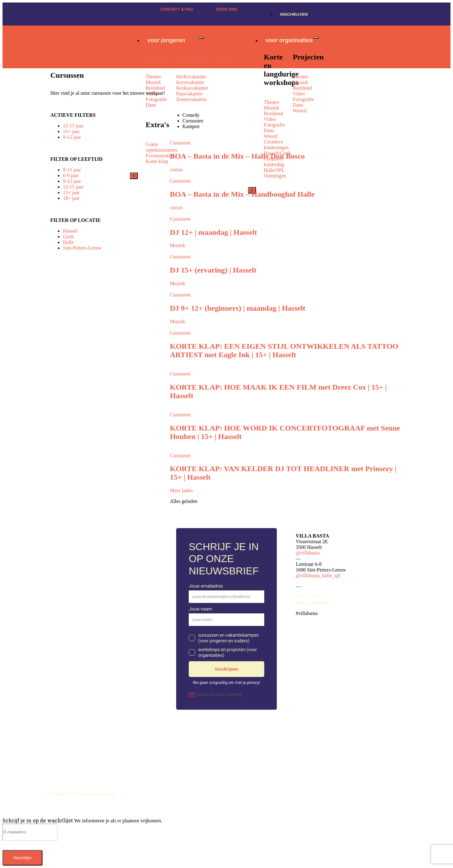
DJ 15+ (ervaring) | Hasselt (213, 270)
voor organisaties (289, 40)
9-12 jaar (72, 137)
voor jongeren (166, 40)
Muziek (178, 245)
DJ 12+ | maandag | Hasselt (213, 232)
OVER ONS (227, 9)
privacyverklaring (98, 794)
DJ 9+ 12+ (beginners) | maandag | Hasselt (238, 308)
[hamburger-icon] (201, 38)
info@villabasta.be (315, 603)
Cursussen (180, 143)
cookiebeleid (64, 794)
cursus (176, 169)
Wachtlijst (22, 858)
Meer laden (181, 490)
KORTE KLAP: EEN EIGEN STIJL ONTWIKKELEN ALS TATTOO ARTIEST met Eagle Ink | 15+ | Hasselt (284, 350)
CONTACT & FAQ (177, 9)
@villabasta (308, 553)
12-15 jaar (73, 126)
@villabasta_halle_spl (318, 575)
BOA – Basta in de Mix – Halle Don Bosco (237, 156)
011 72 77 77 (309, 597)
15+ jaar (71, 131)
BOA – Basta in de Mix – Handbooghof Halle (242, 194)
